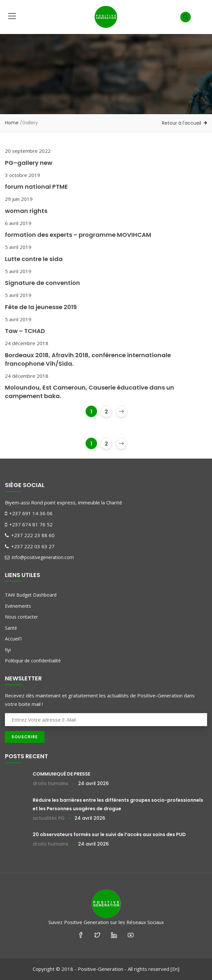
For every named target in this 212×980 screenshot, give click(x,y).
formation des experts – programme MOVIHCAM (78, 235)
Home (12, 123)
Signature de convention (42, 283)
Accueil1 (14, 639)
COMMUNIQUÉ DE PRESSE (61, 774)
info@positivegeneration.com (39, 557)
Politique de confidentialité (33, 661)
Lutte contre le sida (34, 259)
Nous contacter (21, 617)
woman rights (26, 211)
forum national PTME (36, 187)
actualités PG (49, 818)
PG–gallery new (29, 163)
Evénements (18, 606)
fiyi (8, 650)
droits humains (50, 783)
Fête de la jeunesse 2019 (41, 307)
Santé (11, 628)
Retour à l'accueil (182, 123)
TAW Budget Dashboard (31, 595)
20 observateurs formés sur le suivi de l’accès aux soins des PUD (109, 834)
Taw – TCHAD (25, 331)
